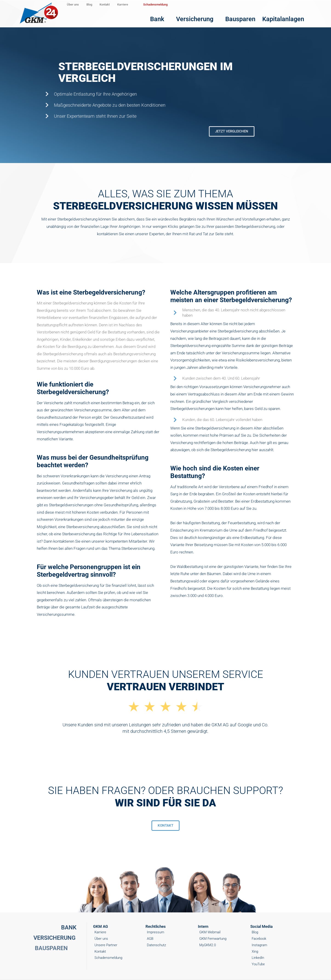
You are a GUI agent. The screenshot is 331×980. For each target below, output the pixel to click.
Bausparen (262, 16)
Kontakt (146, 5)
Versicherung (231, 16)
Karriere (181, 5)
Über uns (81, 5)
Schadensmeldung (223, 5)
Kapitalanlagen (294, 16)
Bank (203, 16)
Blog (114, 5)
